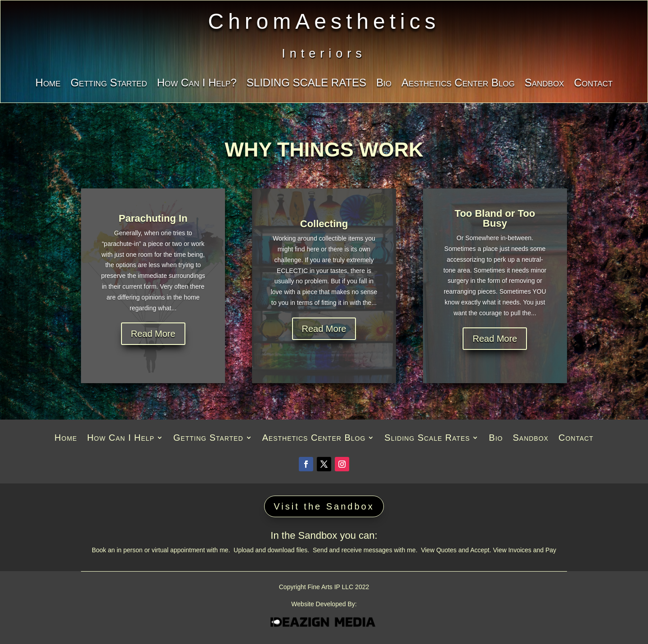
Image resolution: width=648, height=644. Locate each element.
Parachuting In (153, 218)
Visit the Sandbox (324, 506)
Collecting (324, 224)
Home (48, 84)
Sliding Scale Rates (427, 438)
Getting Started (109, 84)
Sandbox (544, 84)
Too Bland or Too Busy (495, 218)
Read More (153, 334)
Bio (384, 84)
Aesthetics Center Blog (458, 84)
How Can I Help (121, 438)
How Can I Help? (197, 84)
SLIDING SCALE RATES (306, 84)
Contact (593, 84)
